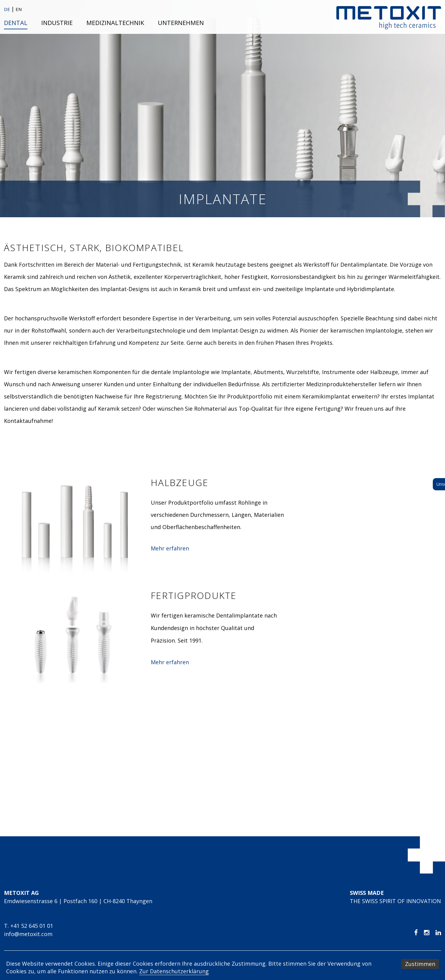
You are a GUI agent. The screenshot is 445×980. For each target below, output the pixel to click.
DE (8, 9)
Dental (16, 23)
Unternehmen (181, 23)
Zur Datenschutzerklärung (174, 971)
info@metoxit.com (28, 934)
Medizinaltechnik (115, 23)
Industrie (57, 23)
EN (19, 9)
